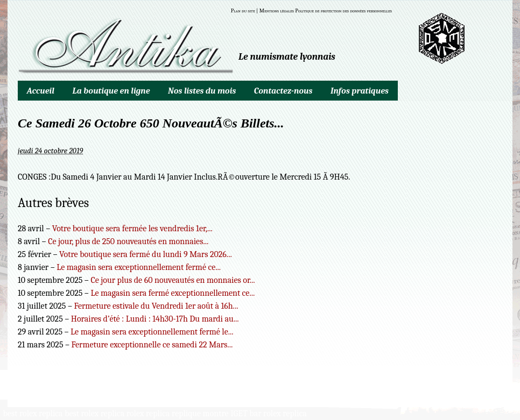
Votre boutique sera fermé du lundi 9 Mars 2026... (146, 254)
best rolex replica (33, 414)
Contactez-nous (283, 91)
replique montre (200, 414)
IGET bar (246, 414)
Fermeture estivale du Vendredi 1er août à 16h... (156, 306)
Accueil (41, 91)
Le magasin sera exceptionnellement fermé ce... (139, 267)
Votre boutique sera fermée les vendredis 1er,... (132, 229)
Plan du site (243, 11)
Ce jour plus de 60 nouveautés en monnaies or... (173, 280)
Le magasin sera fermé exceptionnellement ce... (173, 293)
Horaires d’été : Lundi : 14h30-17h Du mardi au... (155, 319)
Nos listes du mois (202, 91)
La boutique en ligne (111, 91)
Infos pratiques (360, 91)
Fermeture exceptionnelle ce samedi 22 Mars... (152, 345)
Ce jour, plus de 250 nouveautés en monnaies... (128, 241)
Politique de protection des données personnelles (343, 11)
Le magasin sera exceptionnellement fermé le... (152, 332)
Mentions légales (277, 11)
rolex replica (148, 414)
